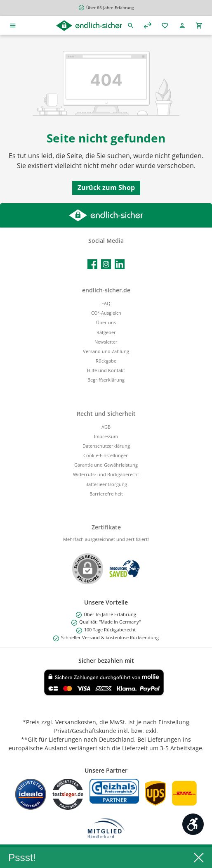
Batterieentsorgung (106, 484)
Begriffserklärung (106, 380)
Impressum (106, 436)
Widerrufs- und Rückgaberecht (106, 474)
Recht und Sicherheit (106, 414)
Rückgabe (106, 361)
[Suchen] (131, 25)
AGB (106, 427)
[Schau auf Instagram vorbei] (106, 264)
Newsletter (106, 342)
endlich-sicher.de (106, 290)
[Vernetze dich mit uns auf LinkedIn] (120, 264)
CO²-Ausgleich (106, 313)
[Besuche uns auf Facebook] (92, 264)
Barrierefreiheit (106, 494)
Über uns (106, 322)
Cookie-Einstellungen (106, 455)
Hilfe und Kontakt (106, 370)
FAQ (106, 303)
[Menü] (13, 25)
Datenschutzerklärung (106, 446)
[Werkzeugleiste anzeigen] (193, 824)
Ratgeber (106, 332)
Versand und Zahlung (106, 351)
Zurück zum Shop (106, 187)
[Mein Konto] (182, 25)
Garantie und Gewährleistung (106, 465)
